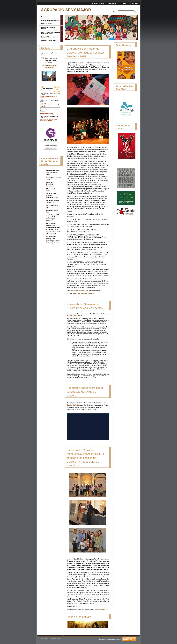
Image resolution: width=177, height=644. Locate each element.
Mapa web (114, 3)
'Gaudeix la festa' (73, 405)
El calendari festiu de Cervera (48, 28)
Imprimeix (135, 3)
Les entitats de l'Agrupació (50, 20)
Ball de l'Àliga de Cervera (50, 37)
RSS (124, 3)
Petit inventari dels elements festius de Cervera (51, 33)
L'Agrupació (45, 17)
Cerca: (115, 12)
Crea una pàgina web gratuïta (110, 639)
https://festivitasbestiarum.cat (79, 291)
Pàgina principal (99, 3)
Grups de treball (47, 24)
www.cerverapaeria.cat (101, 610)
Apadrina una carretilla (49, 40)
